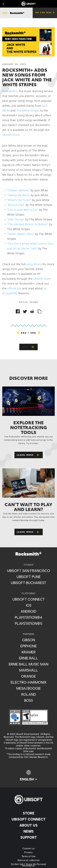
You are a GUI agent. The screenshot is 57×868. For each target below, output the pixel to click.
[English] (28, 776)
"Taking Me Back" (18, 195)
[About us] (28, 825)
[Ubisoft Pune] (28, 577)
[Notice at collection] (28, 860)
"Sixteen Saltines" (18, 190)
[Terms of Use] (28, 856)
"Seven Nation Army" (21, 234)
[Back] (28, 347)
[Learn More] (29, 455)
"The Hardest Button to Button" (28, 224)
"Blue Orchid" (16, 205)
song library (34, 264)
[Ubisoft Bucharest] (28, 583)
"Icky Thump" (16, 219)
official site (14, 288)
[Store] (28, 813)
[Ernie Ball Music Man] (28, 664)
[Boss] (28, 700)
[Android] (28, 611)
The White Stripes (28, 110)
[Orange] (28, 676)
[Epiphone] (28, 646)
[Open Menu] (5, 13)
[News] (28, 831)
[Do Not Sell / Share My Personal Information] (28, 865)
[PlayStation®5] (28, 623)
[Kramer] (28, 652)
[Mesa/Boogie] (28, 688)
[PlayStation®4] (28, 617)
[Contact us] (28, 848)
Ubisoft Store (11, 135)
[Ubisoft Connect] (28, 819)
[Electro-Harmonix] (28, 682)
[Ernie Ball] (28, 658)
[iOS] (28, 605)
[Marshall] (28, 670)
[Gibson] (28, 640)
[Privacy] (28, 852)
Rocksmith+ (10, 91)
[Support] (28, 837)
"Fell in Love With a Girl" (23, 210)
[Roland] (28, 694)
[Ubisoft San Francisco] (28, 571)
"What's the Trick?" (19, 200)
